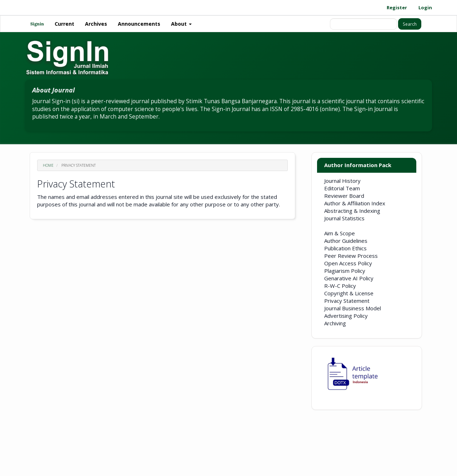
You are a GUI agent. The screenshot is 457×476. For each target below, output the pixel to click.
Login (425, 7)
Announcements (139, 24)
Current (64, 24)
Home (48, 165)
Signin (37, 24)
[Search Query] (363, 24)
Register (397, 7)
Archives (96, 24)
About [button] (181, 24)
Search (410, 24)
